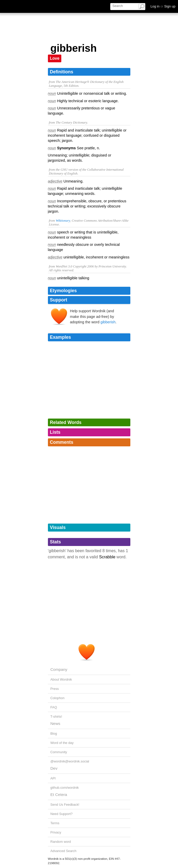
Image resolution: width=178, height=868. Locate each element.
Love (55, 58)
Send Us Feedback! (65, 805)
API (53, 778)
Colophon (58, 698)
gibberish (108, 322)
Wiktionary (63, 221)
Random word (61, 842)
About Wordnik (61, 679)
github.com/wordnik (65, 788)
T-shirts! (56, 717)
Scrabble (107, 557)
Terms (55, 823)
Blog (54, 734)
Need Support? (62, 814)
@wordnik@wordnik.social (70, 761)
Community (59, 752)
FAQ (54, 707)
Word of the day (62, 743)
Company (59, 669)
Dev (54, 768)
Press (55, 689)
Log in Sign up (163, 6)
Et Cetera (59, 795)
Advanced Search (63, 851)
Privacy (56, 832)
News (55, 723)
